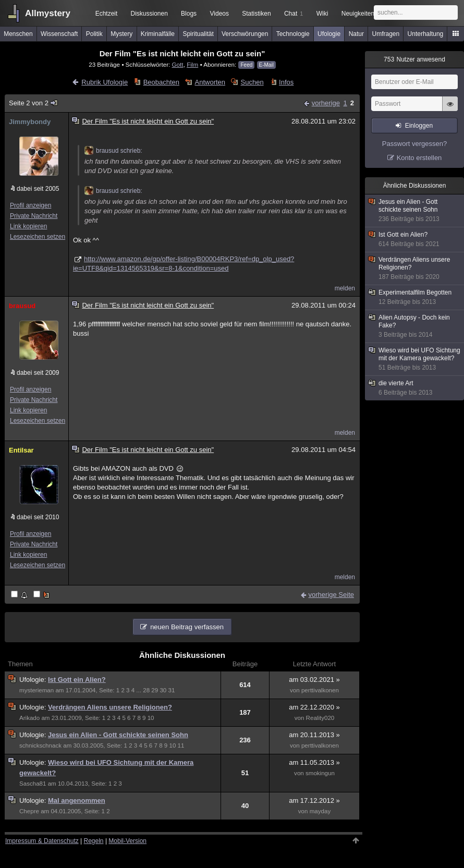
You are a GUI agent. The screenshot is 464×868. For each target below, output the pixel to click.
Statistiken (256, 14)
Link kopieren (28, 226)
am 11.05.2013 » (314, 762)
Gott (178, 64)
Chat (294, 14)
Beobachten (161, 82)
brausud (22, 306)
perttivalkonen (320, 690)
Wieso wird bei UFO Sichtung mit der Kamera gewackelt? (415, 359)
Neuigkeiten (358, 14)
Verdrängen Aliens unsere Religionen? (110, 707)
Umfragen (386, 34)
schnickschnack (40, 745)
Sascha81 (33, 784)
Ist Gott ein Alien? (77, 680)
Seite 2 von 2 (34, 103)
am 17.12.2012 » (314, 800)
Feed (246, 65)
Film (192, 64)
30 (163, 690)
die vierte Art (415, 388)
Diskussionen (149, 14)
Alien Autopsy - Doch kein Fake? (415, 326)
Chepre (29, 811)
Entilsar (21, 450)
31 (172, 690)
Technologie (293, 34)
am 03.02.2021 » (314, 680)
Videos (219, 14)
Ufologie (329, 34)
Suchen (252, 82)
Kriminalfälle (158, 34)
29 (155, 690)
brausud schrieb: (113, 151)
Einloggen (419, 126)
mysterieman (36, 690)
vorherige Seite (331, 595)
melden (345, 288)
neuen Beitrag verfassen (187, 627)
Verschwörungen (245, 34)
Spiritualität (198, 34)
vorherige (326, 103)
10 (151, 718)
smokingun (320, 773)
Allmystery (48, 13)
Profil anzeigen (30, 205)
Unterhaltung (426, 34)
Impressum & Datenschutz (42, 841)
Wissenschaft (59, 34)
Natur (356, 34)
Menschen (18, 34)
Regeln (94, 841)
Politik (94, 34)
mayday (320, 811)
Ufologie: (34, 680)
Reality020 (320, 718)
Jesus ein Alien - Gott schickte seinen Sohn (118, 735)
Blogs (189, 14)
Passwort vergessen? (414, 144)
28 (146, 690)
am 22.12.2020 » (314, 707)
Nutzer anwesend (414, 59)
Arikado (29, 718)
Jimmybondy (30, 122)
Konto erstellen (419, 158)
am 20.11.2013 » (314, 735)
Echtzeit (107, 14)
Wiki (322, 14)
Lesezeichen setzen (38, 237)
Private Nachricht (34, 216)
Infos (286, 82)
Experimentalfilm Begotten (415, 297)
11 (181, 745)
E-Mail (266, 65)
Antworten (210, 82)
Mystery (121, 34)
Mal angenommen (77, 800)
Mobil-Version (127, 841)
